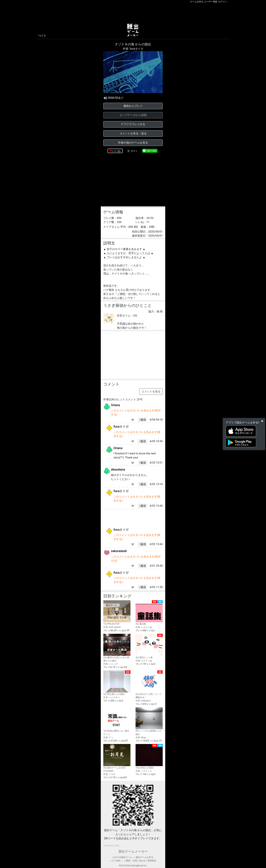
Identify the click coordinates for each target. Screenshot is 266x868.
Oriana (115, 405)
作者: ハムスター (112, 697)
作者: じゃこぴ (110, 664)
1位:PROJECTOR (117, 613)
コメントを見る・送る (133, 133)
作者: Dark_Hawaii (112, 627)
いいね (116, 151)
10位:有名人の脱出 (149, 756)
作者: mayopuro (143, 701)
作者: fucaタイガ (133, 49)
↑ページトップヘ (112, 846)
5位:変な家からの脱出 (117, 683)
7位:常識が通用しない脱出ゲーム (117, 721)
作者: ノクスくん (144, 771)
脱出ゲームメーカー (133, 851)
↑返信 (142, 420)
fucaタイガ (121, 426)
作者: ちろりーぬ (144, 627)
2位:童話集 (149, 613)
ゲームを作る (197, 2)
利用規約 (152, 861)
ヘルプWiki (115, 861)
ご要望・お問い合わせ (135, 861)
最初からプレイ (133, 106)
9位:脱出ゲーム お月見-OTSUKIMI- (117, 758)
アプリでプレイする (133, 124)
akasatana (118, 469)
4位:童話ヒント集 (149, 646)
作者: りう (108, 737)
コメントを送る (151, 391)
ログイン (223, 2)
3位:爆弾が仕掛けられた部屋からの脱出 (117, 648)
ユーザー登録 (211, 2)
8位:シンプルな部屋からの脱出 (149, 721)
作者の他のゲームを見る (133, 143)
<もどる (42, 35)
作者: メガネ (109, 774)
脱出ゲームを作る (145, 857)
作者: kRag (141, 737)
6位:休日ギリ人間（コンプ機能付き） (149, 685)
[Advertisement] (133, 13)
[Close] (262, 421)
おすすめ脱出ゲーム (123, 857)
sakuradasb (119, 551)
